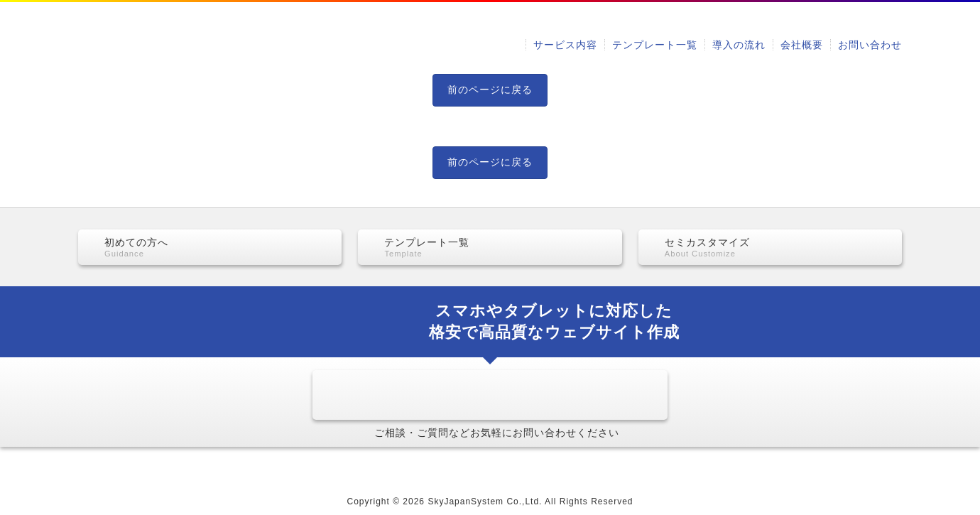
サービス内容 (565, 45)
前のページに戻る (490, 90)
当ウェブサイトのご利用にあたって (747, 467)
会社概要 (802, 45)
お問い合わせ (870, 45)
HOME (179, 467)
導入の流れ (739, 45)
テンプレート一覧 (655, 45)
